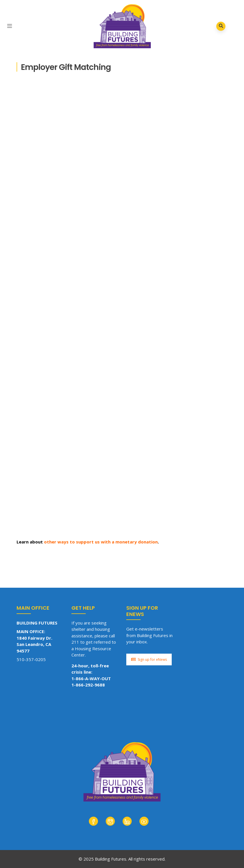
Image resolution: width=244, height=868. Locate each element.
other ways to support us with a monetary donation (101, 542)
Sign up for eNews (149, 659)
